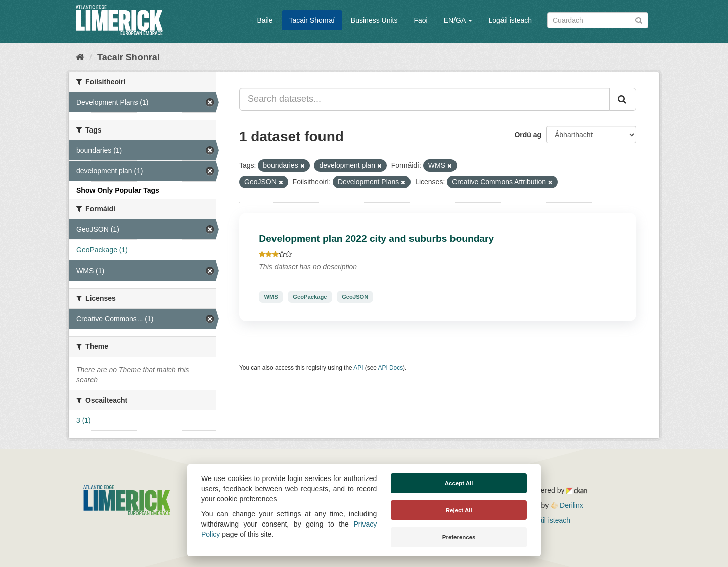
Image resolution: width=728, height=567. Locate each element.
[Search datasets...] (424, 99)
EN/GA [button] (458, 20)
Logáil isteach (510, 20)
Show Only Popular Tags (118, 190)
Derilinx (567, 505)
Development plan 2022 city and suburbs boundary (376, 238)
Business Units (374, 20)
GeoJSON (355, 297)
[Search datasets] (598, 20)
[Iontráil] (639, 19)
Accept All (459, 483)
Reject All (459, 510)
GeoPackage (310, 297)
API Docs (391, 368)
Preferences (459, 537)
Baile (265, 20)
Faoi (420, 20)
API (358, 368)
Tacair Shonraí (312, 20)
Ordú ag (528, 135)
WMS (271, 297)
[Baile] (80, 57)
